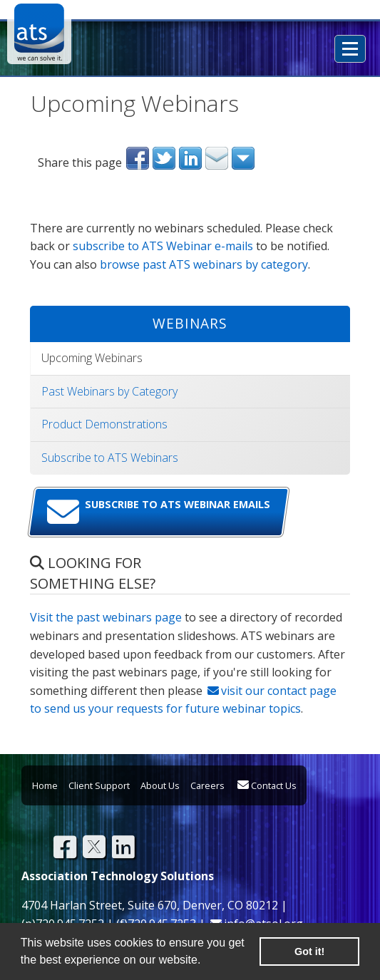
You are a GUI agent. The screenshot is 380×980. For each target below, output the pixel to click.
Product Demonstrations (104, 424)
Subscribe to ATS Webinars (110, 458)
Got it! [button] (309, 951)
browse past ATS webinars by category (204, 264)
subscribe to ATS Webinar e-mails (163, 246)
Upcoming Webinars (92, 358)
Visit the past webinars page (106, 617)
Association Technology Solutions (39, 32)
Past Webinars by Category (109, 391)
